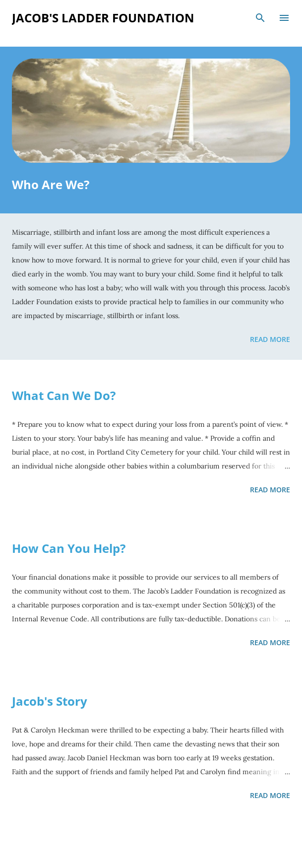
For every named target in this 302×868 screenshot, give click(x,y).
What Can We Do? (64, 395)
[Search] (260, 18)
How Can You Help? (69, 548)
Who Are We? (51, 184)
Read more (270, 339)
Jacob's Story (50, 701)
